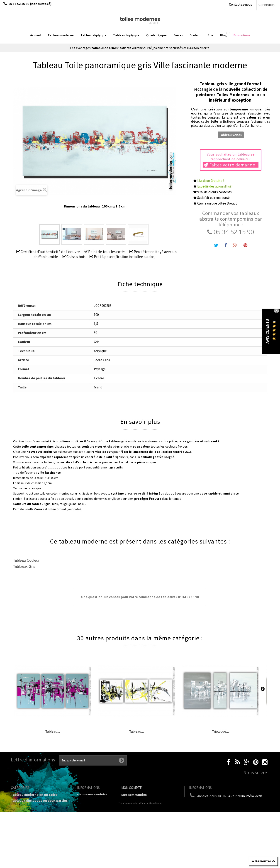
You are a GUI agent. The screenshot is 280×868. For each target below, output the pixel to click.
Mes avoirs (129, 806)
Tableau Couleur (26, 560)
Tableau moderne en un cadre (34, 795)
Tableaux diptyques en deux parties (39, 801)
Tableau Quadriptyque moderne (36, 812)
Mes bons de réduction (139, 824)
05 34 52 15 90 (231, 232)
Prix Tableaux (22, 828)
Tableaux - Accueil (25, 852)
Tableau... (53, 731)
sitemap (83, 806)
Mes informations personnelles (146, 818)
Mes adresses (132, 812)
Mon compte (131, 788)
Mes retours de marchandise (143, 801)
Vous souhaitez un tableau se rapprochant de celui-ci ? (231, 160)
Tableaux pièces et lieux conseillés (38, 846)
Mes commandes (134, 795)
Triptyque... (220, 731)
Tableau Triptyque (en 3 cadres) (36, 806)
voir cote (74, 509)
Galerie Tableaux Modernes (32, 840)
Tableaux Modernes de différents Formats (37, 820)
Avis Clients (267, 331)
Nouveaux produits (92, 795)
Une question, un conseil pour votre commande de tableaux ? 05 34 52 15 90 (140, 597)
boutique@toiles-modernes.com (231, 804)
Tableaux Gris (24, 567)
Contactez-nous (241, 4)
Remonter (263, 861)
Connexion (267, 5)
